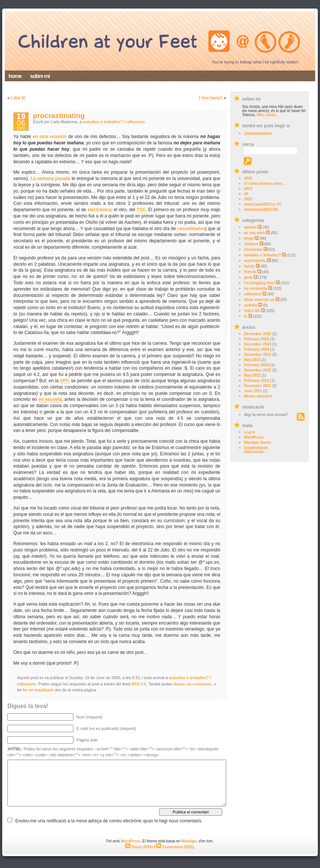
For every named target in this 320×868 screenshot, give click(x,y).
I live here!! (211, 98)
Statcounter (254, 452)
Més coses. (266, 115)
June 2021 (253, 391)
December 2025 (258, 334)
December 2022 (258, 370)
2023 (248, 199)
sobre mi (40, 76)
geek (248, 277)
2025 (248, 178)
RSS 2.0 (139, 684)
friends (250, 272)
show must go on (259, 300)
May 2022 (252, 375)
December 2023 (258, 355)
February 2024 (257, 349)
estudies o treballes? (262, 255)
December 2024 (258, 344)
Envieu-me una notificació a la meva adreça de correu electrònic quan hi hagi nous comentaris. (109, 821)
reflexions (253, 294)
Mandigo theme (258, 443)
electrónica (99, 210)
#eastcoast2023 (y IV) (263, 204)
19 (246, 194)
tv (246, 316)
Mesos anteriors (258, 396)
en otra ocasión (50, 137)
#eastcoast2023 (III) (261, 209)
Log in (250, 432)
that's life (252, 311)
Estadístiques (256, 448)
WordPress (254, 437)
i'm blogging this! (259, 283)
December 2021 (258, 386)
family (249, 266)
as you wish (255, 233)
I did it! (18, 98)
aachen (250, 227)
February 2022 (257, 381)
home (15, 76)
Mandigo (189, 841)
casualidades (191, 229)
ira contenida (255, 289)
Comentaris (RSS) (175, 847)
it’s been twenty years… (265, 184)
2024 (248, 189)
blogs (249, 238)
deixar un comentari (193, 684)
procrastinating (59, 116)
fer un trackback (38, 690)
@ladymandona (258, 133)
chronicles (253, 250)
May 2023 (252, 360)
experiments (255, 261)
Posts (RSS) (139, 847)
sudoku (251, 305)
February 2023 (257, 365)
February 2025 (257, 339)
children (251, 244)
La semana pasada (50, 178)
